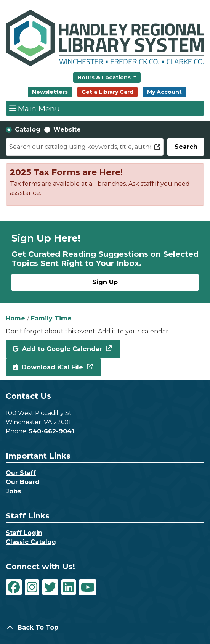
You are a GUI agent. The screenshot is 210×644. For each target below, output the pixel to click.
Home (15, 318)
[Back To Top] (105, 628)
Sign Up (105, 282)
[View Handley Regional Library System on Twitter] (50, 587)
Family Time (51, 318)
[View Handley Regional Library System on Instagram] (32, 587)
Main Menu (35, 108)
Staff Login (24, 533)
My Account (164, 92)
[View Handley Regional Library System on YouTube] (88, 587)
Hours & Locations (105, 77)
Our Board (23, 482)
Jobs (13, 491)
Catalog (28, 130)
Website (67, 130)
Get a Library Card (107, 92)
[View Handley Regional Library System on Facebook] (14, 587)
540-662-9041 (52, 431)
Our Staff (21, 473)
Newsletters (50, 92)
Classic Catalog (31, 542)
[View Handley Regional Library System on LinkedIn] (69, 587)
